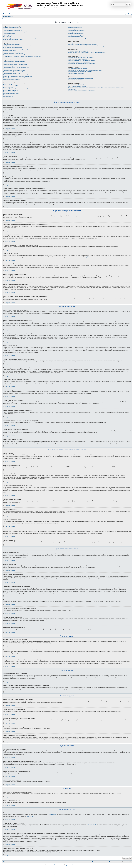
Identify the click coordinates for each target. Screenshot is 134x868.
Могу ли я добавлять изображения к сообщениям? (15, 89)
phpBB (87, 257)
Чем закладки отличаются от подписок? (78, 69)
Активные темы (15, 19)
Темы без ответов (6, 19)
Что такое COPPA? (8, 29)
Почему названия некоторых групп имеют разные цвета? (82, 35)
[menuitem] (10, 14)
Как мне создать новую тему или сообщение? (14, 62)
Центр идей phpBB (91, 825)
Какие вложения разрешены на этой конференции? (81, 78)
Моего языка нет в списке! (9, 50)
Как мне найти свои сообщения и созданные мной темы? (82, 64)
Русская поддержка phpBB (67, 865)
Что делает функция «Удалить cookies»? (13, 39)
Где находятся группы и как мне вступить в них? (80, 32)
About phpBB (30, 816)
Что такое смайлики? (8, 87)
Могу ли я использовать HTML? (11, 86)
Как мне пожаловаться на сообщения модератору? (15, 75)
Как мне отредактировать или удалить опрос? (14, 69)
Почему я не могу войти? (9, 33)
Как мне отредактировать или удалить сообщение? (16, 63)
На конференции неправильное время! (13, 47)
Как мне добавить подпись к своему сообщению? (15, 64)
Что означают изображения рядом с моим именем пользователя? (19, 52)
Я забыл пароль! (7, 36)
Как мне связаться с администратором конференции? (81, 91)
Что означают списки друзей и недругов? (78, 51)
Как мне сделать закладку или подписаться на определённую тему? (85, 70)
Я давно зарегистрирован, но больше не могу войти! (16, 35)
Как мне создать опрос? (9, 66)
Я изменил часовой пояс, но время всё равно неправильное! (18, 49)
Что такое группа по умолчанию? (76, 36)
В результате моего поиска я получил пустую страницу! (82, 61)
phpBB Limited (52, 814)
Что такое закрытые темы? (10, 95)
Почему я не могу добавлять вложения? (13, 72)
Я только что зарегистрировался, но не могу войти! (16, 32)
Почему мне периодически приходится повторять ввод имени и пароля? (21, 38)
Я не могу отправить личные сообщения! (78, 43)
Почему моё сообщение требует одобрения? (14, 78)
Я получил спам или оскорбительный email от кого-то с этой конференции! (87, 46)
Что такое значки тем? (8, 96)
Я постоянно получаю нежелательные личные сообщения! (83, 45)
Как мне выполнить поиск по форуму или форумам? (81, 58)
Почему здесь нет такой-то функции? (77, 86)
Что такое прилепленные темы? (11, 93)
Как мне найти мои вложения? (76, 80)
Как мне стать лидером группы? (76, 33)
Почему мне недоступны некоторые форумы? (14, 70)
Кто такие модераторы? (74, 29)
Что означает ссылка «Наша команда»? (78, 38)
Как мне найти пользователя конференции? (79, 62)
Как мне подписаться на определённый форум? (80, 72)
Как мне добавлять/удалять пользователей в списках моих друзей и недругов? (88, 53)
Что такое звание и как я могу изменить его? (14, 55)
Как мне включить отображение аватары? (13, 53)
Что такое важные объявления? (11, 90)
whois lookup (104, 835)
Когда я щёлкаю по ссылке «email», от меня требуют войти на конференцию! (22, 56)
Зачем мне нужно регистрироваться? (12, 28)
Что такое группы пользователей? (77, 31)
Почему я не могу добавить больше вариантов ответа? (16, 67)
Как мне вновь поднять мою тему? (11, 79)
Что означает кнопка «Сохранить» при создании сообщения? (18, 76)
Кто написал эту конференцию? (76, 85)
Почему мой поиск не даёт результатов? (78, 59)
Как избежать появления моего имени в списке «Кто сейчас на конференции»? (22, 46)
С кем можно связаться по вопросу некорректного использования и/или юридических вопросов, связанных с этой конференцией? (96, 88)
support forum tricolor (57, 864)
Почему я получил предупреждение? (12, 73)
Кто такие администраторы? (75, 28)
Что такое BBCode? (8, 84)
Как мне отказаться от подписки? (76, 73)
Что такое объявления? (9, 92)
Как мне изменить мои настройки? (11, 45)
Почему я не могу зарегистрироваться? (13, 31)
